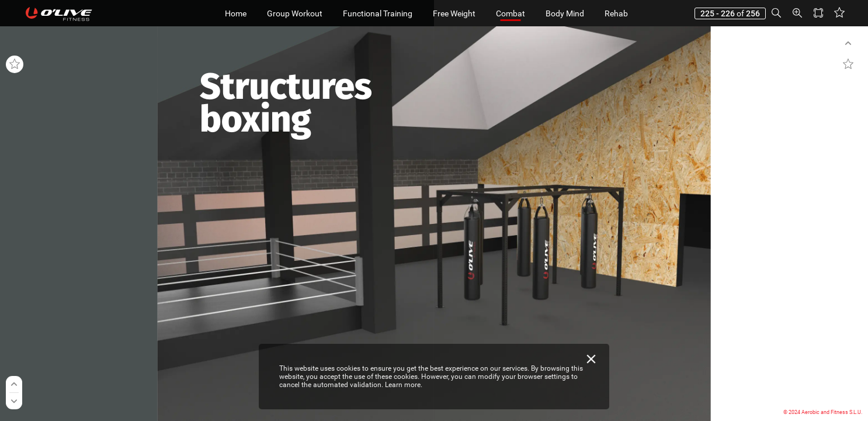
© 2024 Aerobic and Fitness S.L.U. (823, 412)
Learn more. (404, 385)
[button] (776, 13)
